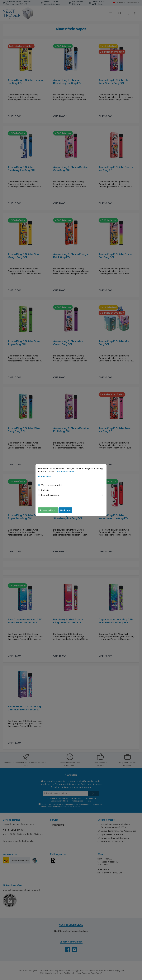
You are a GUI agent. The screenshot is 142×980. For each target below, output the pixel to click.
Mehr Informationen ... (66, 472)
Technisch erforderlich (52, 485)
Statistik (45, 490)
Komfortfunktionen (50, 495)
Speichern (65, 510)
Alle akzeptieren (48, 510)
